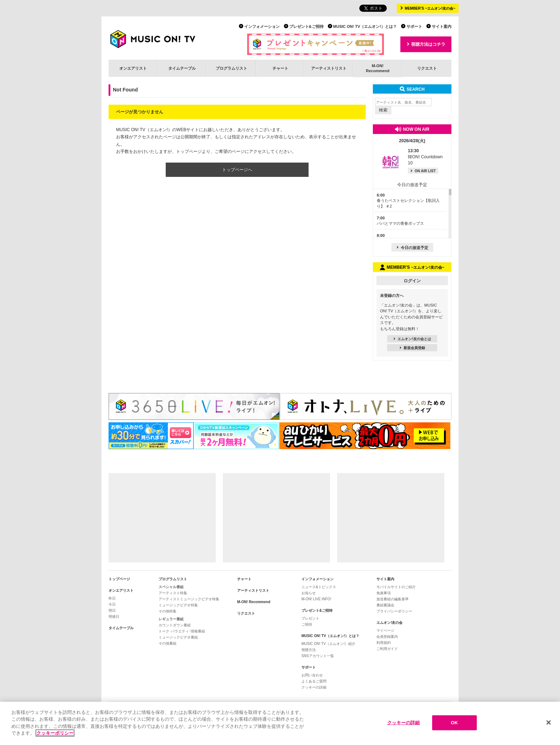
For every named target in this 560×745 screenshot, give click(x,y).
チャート (280, 68)
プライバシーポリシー (394, 611)
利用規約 (384, 643)
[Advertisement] (162, 518)
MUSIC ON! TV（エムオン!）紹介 (328, 644)
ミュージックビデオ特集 (178, 605)
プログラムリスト (231, 68)
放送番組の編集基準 (392, 599)
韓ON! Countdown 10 (425, 157)
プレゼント (310, 618)
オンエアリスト (133, 68)
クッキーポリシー (55, 733)
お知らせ (309, 593)
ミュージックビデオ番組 (178, 637)
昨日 (112, 598)
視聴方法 (309, 650)
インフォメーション (262, 26)
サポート (414, 26)
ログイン (412, 281)
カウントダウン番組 (175, 625)
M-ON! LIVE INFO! (316, 599)
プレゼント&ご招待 (306, 26)
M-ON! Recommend (254, 602)
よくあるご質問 (314, 681)
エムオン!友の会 (389, 623)
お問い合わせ (312, 675)
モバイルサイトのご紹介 (396, 587)
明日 (112, 610)
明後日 (114, 617)
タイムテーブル (182, 68)
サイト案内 (442, 26)
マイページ (385, 630)
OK (454, 723)
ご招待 (307, 624)
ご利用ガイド (387, 649)
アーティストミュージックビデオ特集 (189, 599)
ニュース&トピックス (319, 587)
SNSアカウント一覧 (318, 656)
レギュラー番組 (171, 619)
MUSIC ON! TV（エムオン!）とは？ (365, 26)
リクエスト (427, 68)
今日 (112, 604)
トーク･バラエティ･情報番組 (182, 631)
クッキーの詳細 (314, 687)
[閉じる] (549, 723)
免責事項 (384, 593)
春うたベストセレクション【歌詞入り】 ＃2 (408, 201)
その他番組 (167, 643)
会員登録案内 (387, 637)
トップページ (119, 579)
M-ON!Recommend (377, 68)
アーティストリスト (329, 68)
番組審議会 (385, 605)
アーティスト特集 (173, 593)
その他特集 (167, 611)
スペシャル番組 (171, 587)
